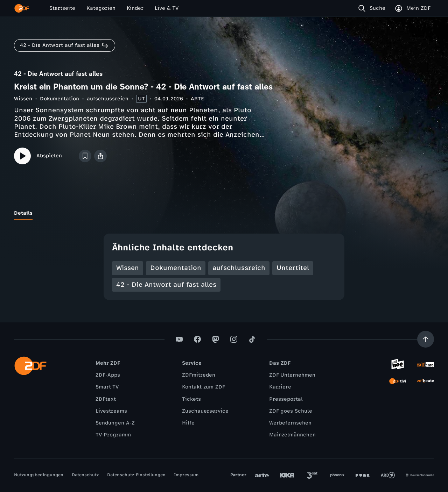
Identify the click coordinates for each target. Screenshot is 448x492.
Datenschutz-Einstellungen (136, 475)
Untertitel (293, 268)
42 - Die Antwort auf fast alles (166, 285)
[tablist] (224, 213)
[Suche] (373, 8)
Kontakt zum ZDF (204, 387)
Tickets (191, 399)
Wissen (23, 99)
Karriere (280, 387)
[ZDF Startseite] (22, 8)
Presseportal (286, 399)
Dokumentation (59, 99)
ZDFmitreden (199, 375)
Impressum (186, 475)
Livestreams (111, 411)
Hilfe (188, 423)
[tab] (23, 213)
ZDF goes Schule (291, 411)
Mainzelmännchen (292, 435)
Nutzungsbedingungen (39, 475)
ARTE (197, 99)
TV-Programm (113, 435)
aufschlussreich (108, 99)
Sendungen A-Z (115, 423)
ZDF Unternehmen (292, 375)
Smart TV (107, 387)
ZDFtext (106, 399)
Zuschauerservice (205, 411)
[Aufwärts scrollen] (426, 339)
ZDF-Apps (108, 375)
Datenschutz (85, 475)
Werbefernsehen (290, 423)
